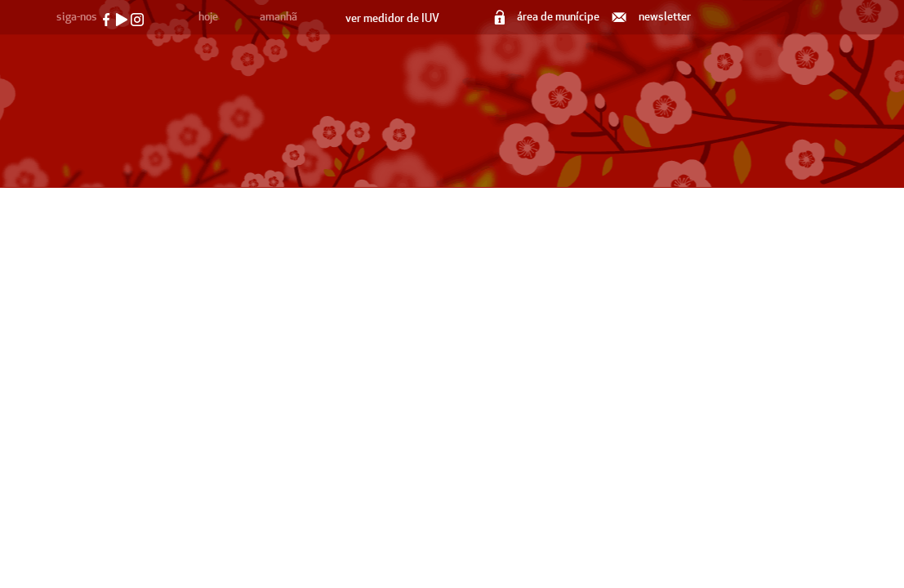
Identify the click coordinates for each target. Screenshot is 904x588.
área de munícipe (548, 17)
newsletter (652, 17)
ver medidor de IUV (392, 18)
